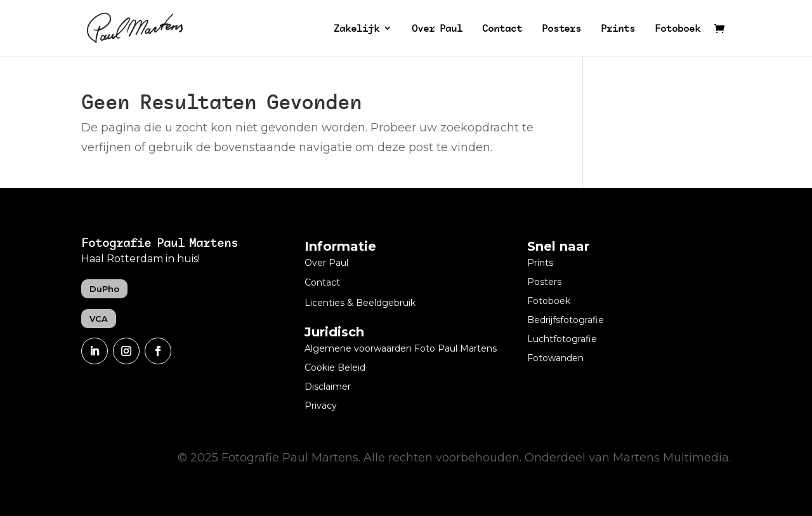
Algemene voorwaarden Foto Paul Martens (401, 349)
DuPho (104, 289)
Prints (618, 29)
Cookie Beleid (335, 368)
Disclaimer (328, 387)
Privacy (321, 406)
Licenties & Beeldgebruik (360, 303)
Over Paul (437, 29)
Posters (561, 29)
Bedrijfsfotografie (566, 321)
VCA (99, 319)
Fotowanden (555, 359)
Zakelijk (357, 29)
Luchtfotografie (562, 340)
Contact (502, 29)
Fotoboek (678, 29)
